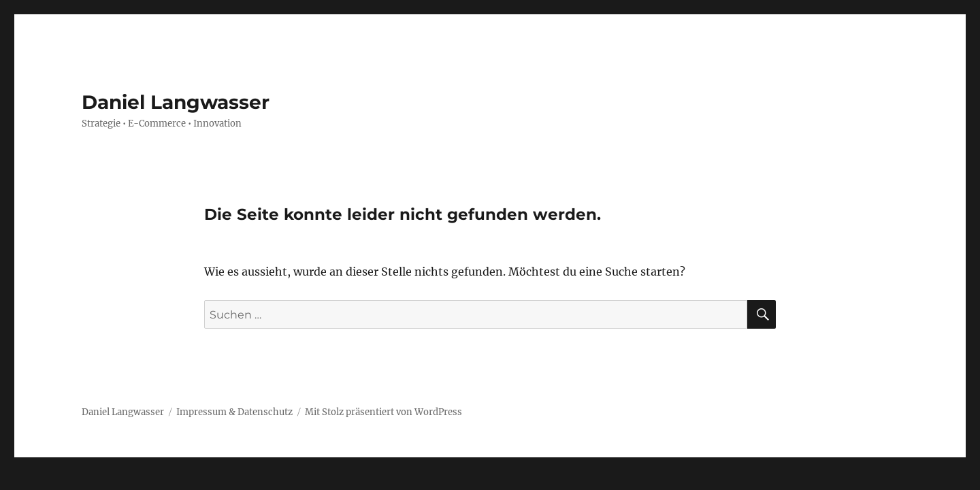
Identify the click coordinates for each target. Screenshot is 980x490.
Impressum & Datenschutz (234, 412)
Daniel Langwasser (176, 102)
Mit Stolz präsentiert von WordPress (383, 412)
